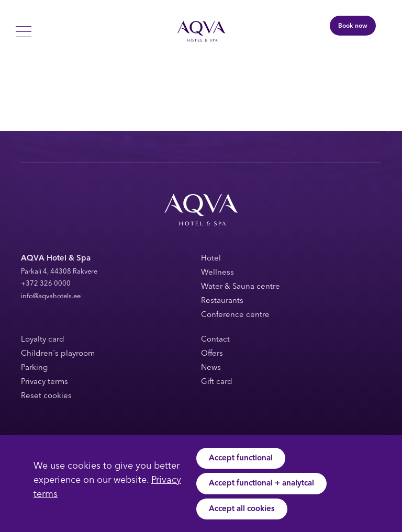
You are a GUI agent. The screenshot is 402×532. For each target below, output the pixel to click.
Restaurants (222, 301)
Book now (353, 26)
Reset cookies (46, 396)
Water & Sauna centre (241, 287)
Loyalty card (43, 340)
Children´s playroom (58, 354)
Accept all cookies (242, 509)
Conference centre (235, 315)
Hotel (211, 259)
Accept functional (241, 459)
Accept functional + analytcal (261, 484)
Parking (34, 368)
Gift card (217, 382)
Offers (212, 354)
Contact (215, 340)
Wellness (217, 273)
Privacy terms (44, 382)
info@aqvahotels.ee (51, 296)
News (211, 368)
